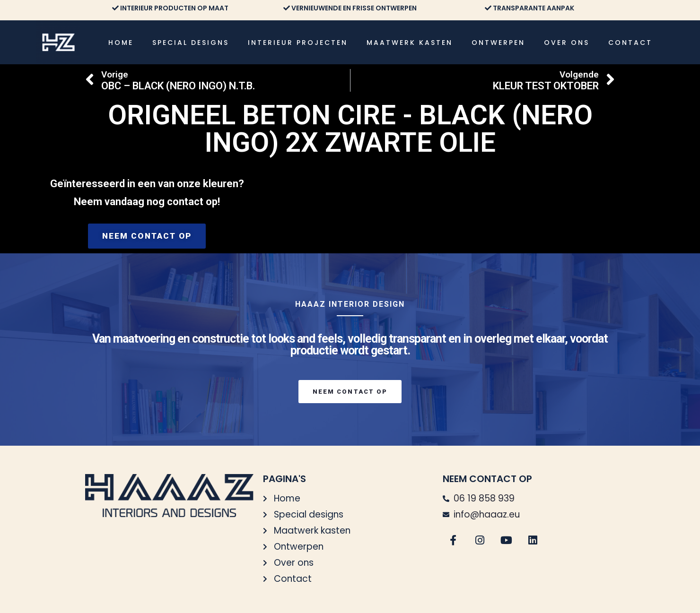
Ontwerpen (498, 43)
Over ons (567, 43)
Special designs (191, 43)
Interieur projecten (298, 43)
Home (121, 43)
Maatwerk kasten (410, 43)
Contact (630, 43)
